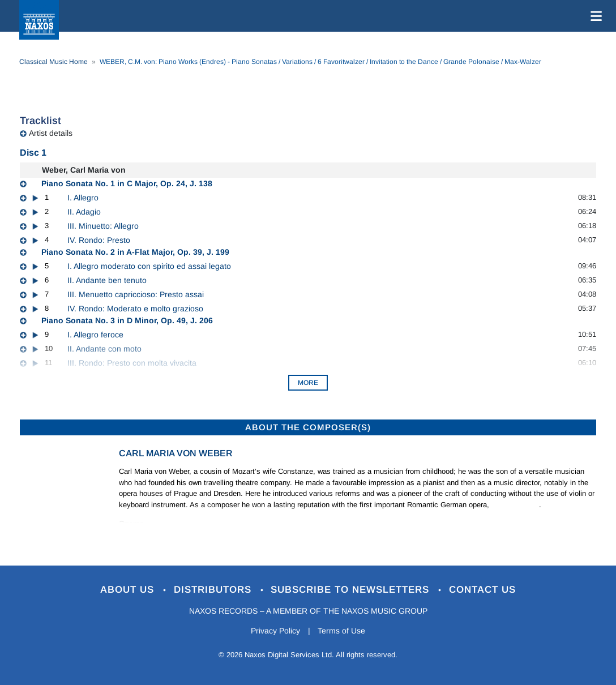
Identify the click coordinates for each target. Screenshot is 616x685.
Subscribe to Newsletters (352, 590)
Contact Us (483, 590)
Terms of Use (342, 631)
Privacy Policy (275, 631)
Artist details (51, 133)
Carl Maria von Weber (176, 453)
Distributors (214, 590)
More (308, 383)
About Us (129, 590)
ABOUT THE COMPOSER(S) (308, 427)
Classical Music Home (54, 62)
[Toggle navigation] (594, 16)
